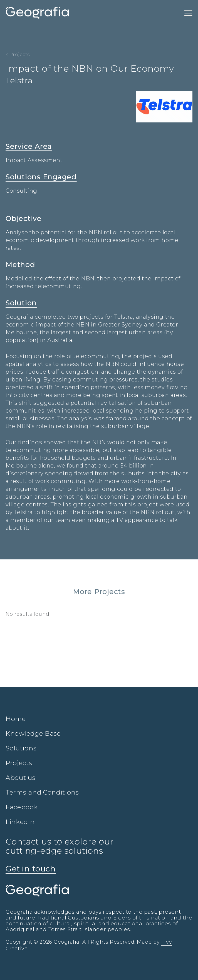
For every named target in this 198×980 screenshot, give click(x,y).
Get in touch (31, 869)
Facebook (22, 807)
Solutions (21, 748)
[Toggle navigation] (188, 13)
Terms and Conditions (42, 792)
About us (21, 778)
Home (16, 719)
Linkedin (20, 822)
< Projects (18, 55)
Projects (19, 763)
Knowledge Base (33, 733)
